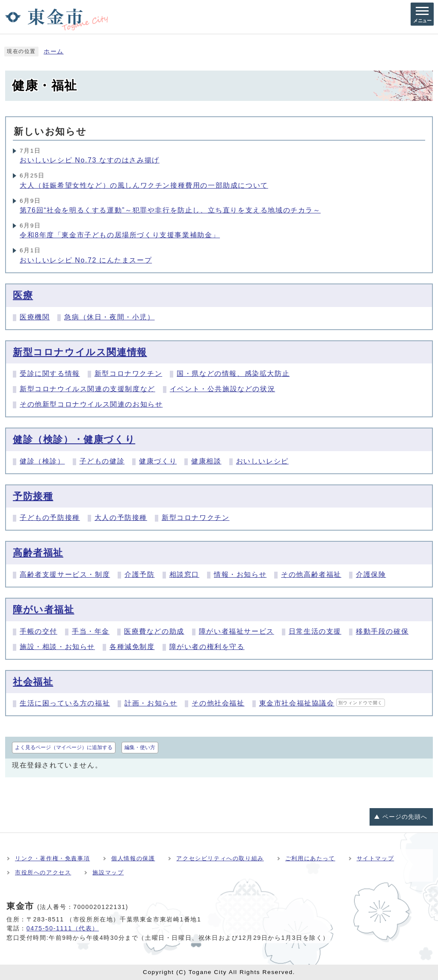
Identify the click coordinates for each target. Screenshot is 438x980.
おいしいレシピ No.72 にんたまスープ (86, 260)
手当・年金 (91, 631)
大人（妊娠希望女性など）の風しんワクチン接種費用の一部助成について (144, 185)
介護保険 (371, 574)
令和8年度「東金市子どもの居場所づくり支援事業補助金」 (120, 235)
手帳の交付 (38, 631)
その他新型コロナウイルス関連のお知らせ (91, 404)
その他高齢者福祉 (311, 574)
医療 (23, 295)
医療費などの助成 (154, 631)
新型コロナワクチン (128, 373)
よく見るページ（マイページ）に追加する (64, 747)
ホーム (54, 52)
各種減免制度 (132, 647)
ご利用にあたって (310, 858)
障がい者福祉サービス (237, 631)
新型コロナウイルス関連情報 (80, 352)
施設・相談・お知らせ (57, 647)
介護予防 (139, 574)
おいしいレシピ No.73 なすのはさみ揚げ (90, 160)
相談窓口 (184, 574)
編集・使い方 (140, 747)
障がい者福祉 (44, 610)
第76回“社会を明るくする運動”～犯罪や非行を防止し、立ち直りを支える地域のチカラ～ (170, 210)
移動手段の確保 (382, 631)
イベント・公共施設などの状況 (222, 389)
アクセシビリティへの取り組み (220, 858)
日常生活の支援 (315, 631)
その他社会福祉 (218, 703)
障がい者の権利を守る (207, 647)
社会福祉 (33, 682)
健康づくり (158, 461)
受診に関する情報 (50, 373)
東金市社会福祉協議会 (322, 703)
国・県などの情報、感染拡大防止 (233, 373)
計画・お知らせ (151, 703)
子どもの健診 (102, 461)
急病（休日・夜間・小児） (109, 317)
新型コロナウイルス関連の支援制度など (87, 389)
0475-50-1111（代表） (63, 928)
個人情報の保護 (133, 858)
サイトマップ (376, 858)
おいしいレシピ (262, 461)
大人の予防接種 (121, 518)
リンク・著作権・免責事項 (52, 858)
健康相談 (206, 461)
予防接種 (33, 496)
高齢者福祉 (38, 553)
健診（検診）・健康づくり (74, 439)
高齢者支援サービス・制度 (65, 574)
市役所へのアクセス (43, 872)
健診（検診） (42, 461)
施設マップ (108, 872)
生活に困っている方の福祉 (65, 703)
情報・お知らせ (240, 574)
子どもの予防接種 (50, 518)
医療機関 (35, 317)
